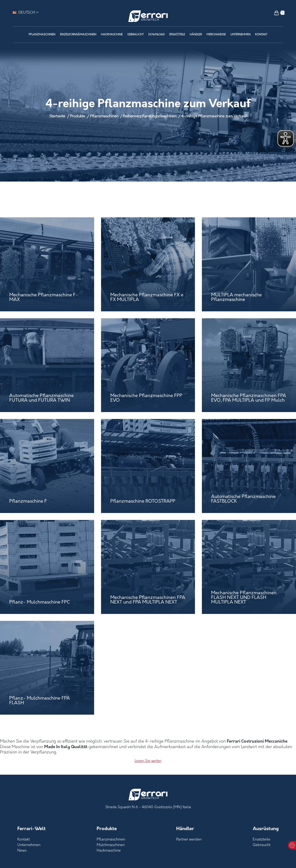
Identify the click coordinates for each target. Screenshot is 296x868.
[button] (276, 13)
